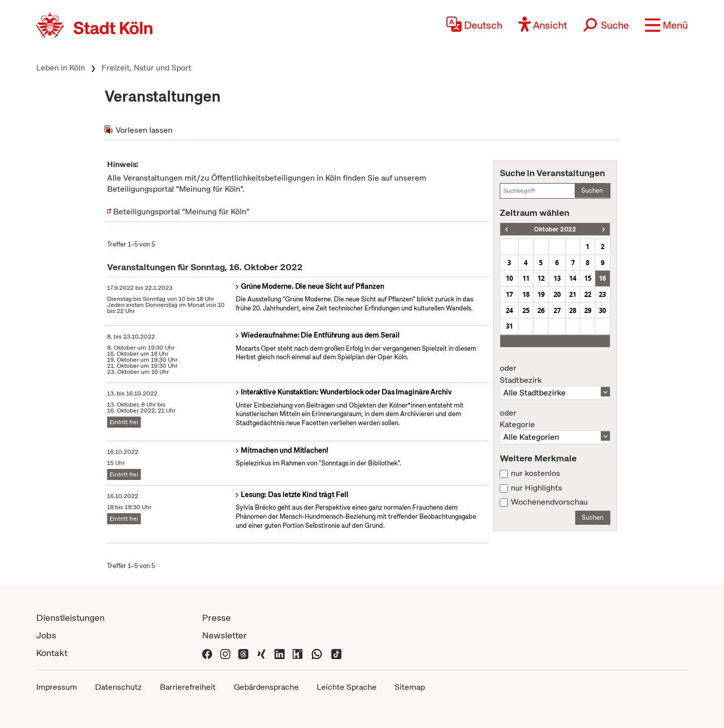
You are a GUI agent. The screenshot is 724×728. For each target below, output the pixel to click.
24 (509, 310)
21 (573, 294)
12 (541, 278)
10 (509, 278)
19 (541, 294)
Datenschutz (118, 687)
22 (588, 294)
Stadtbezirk (555, 374)
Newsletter (224, 635)
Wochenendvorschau (549, 502)
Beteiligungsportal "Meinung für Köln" (181, 212)
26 (541, 310)
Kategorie (555, 419)
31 (509, 326)
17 (509, 294)
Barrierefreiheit (188, 687)
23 (602, 294)
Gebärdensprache (266, 687)
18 (526, 294)
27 (557, 310)
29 (588, 310)
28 (573, 310)
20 (557, 294)
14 (573, 278)
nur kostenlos (535, 473)
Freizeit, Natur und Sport (147, 68)
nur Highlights (536, 488)
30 (602, 310)
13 (557, 278)
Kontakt (52, 653)
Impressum (57, 687)
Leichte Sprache (347, 687)
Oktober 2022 (555, 229)
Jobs (46, 635)
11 (526, 278)
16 (602, 278)
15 (588, 278)
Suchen (592, 190)
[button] (666, 25)
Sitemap (410, 687)
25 (526, 310)
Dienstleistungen (70, 618)
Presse (216, 618)
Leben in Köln (61, 68)
